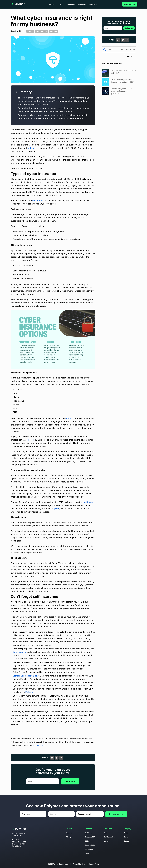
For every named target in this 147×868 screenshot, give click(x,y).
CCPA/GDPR (89, 849)
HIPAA (87, 853)
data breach (38, 201)
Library (106, 841)
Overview (69, 833)
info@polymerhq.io (19, 833)
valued (31, 148)
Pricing (61, 4)
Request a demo (130, 4)
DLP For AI (88, 833)
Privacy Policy (94, 864)
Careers (127, 837)
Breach (30, 31)
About (126, 833)
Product (52, 4)
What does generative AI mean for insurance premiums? (122, 91)
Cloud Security (42, 31)
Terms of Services (79, 864)
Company (93, 4)
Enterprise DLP (90, 837)
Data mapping (20, 652)
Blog (105, 833)
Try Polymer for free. (40, 745)
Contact (127, 841)
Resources (82, 4)
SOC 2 (87, 841)
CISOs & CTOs (90, 845)
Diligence (54, 31)
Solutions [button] (71, 4)
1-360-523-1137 (18, 835)
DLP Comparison (110, 837)
